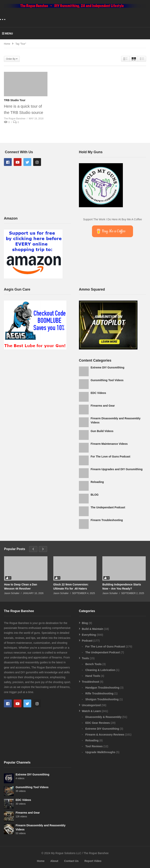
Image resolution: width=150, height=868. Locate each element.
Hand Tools (93, 676)
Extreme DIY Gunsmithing (107, 367)
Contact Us (71, 861)
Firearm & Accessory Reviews (105, 735)
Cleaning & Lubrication (100, 670)
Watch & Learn (91, 711)
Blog (85, 623)
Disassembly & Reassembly (103, 717)
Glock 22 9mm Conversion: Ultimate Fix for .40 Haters (71, 586)
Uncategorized (91, 705)
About (54, 861)
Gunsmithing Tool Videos (107, 380)
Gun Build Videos (102, 431)
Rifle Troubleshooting (99, 693)
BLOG (95, 495)
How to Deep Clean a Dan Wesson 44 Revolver (21, 586)
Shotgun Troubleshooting (102, 699)
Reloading (97, 482)
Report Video (93, 861)
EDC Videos (98, 393)
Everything (89, 635)
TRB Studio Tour (15, 100)
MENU (7, 33)
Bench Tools (93, 664)
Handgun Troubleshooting (102, 688)
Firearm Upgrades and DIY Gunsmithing (117, 469)
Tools (85, 658)
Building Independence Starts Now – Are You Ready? (122, 586)
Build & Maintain (93, 629)
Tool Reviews (94, 746)
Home (41, 861)
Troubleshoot (91, 682)
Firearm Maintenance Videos (109, 444)
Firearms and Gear (103, 406)
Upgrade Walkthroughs (100, 752)
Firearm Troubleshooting (107, 520)
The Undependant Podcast (108, 507)
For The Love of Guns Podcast (110, 457)
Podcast (87, 641)
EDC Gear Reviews (98, 723)
